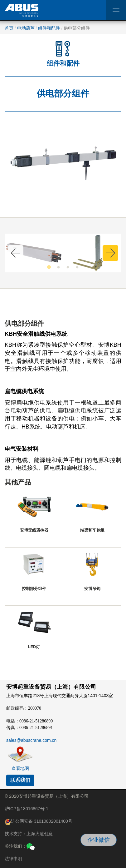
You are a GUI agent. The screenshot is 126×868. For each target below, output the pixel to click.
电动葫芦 (26, 28)
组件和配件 (49, 28)
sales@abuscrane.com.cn (31, 740)
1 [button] (49, 267)
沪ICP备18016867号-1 (27, 809)
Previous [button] (16, 253)
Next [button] (110, 253)
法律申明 (13, 859)
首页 (9, 28)
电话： (29, 721)
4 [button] (77, 267)
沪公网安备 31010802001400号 (39, 822)
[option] (34, 253)
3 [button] (68, 267)
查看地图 (20, 768)
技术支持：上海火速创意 (29, 834)
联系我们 (20, 780)
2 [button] (58, 267)
